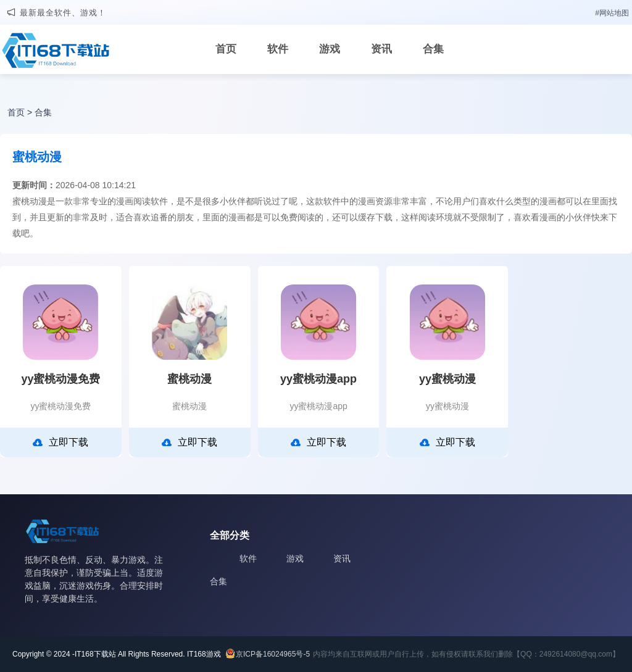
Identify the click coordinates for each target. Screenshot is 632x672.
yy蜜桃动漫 (447, 379)
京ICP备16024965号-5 (273, 654)
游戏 (330, 49)
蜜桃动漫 (189, 379)
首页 (226, 49)
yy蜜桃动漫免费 (60, 379)
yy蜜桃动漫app (318, 379)
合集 (433, 49)
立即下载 (60, 442)
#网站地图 (612, 13)
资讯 (381, 49)
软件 (278, 49)
